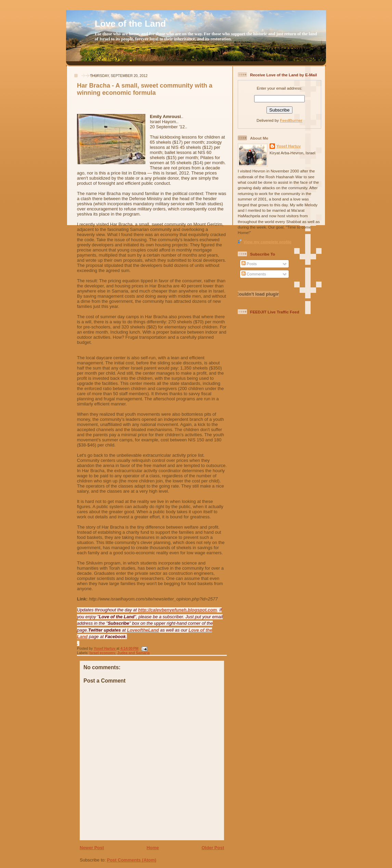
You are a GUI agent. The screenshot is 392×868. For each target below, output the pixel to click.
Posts (249, 264)
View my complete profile (267, 242)
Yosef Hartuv (105, 649)
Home (153, 848)
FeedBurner (291, 120)
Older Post (213, 848)
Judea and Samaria (134, 653)
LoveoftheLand (143, 630)
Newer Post (92, 848)
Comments (254, 274)
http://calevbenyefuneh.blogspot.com (178, 610)
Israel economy (102, 653)
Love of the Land (130, 24)
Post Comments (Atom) (132, 860)
